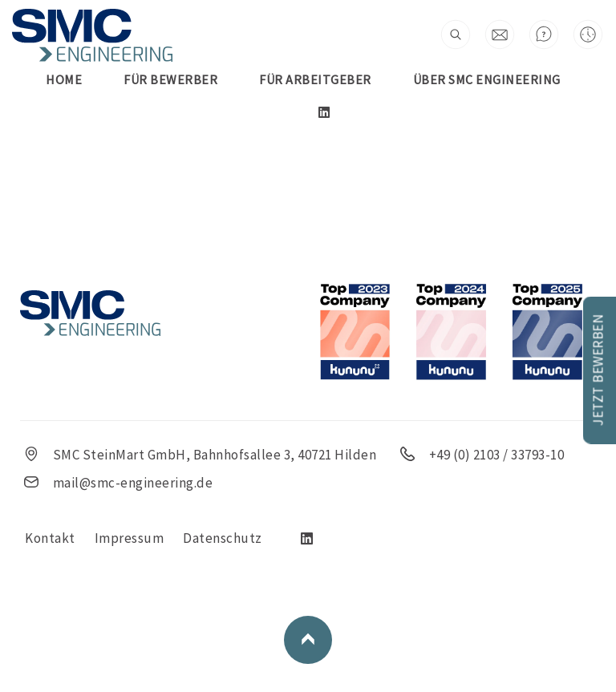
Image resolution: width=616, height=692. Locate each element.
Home (64, 79)
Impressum (130, 538)
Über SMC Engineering (487, 79)
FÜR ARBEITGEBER (315, 79)
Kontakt (50, 538)
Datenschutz (223, 538)
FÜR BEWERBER (170, 79)
